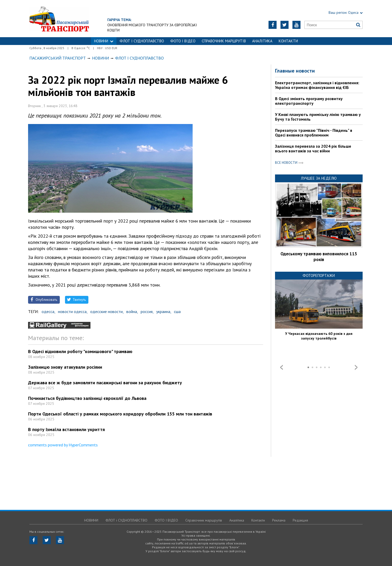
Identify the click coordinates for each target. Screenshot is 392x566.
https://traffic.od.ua (59, 19)
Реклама (279, 520)
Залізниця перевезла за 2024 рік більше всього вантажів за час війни (313, 148)
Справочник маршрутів (224, 41)
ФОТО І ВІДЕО (183, 41)
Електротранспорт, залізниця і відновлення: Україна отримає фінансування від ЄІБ (317, 85)
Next (356, 367)
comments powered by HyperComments (63, 445)
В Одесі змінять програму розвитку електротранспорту (309, 101)
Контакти (288, 41)
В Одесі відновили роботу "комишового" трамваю (80, 351)
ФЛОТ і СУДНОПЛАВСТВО (142, 41)
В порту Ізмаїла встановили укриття (66, 429)
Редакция (300, 520)
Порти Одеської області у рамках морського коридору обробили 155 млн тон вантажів (120, 414)
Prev (282, 367)
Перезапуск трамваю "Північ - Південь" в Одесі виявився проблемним (314, 133)
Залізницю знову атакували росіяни (65, 367)
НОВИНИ (104, 41)
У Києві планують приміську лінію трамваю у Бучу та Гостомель (318, 117)
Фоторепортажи (319, 275)
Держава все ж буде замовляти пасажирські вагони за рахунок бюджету (105, 383)
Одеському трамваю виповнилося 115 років (319, 257)
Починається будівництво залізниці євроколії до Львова (87, 398)
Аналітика (262, 41)
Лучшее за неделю (319, 178)
